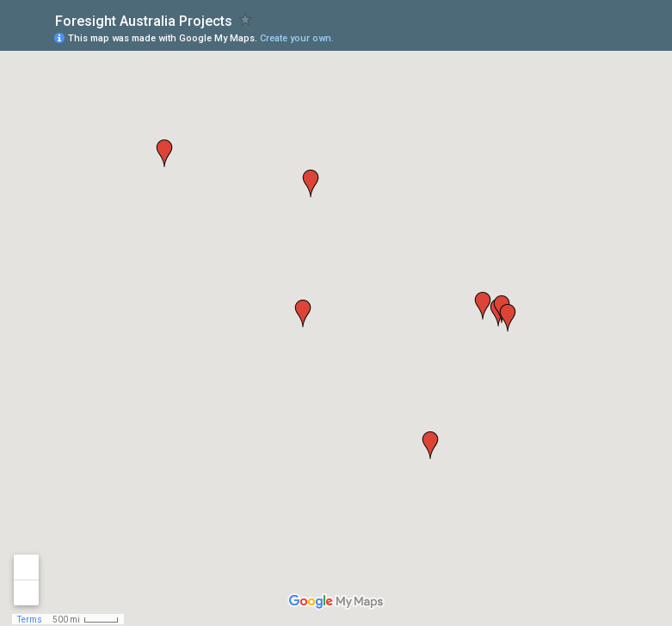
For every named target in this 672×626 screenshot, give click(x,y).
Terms (30, 620)
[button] (164, 153)
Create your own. (297, 38)
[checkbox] (246, 19)
